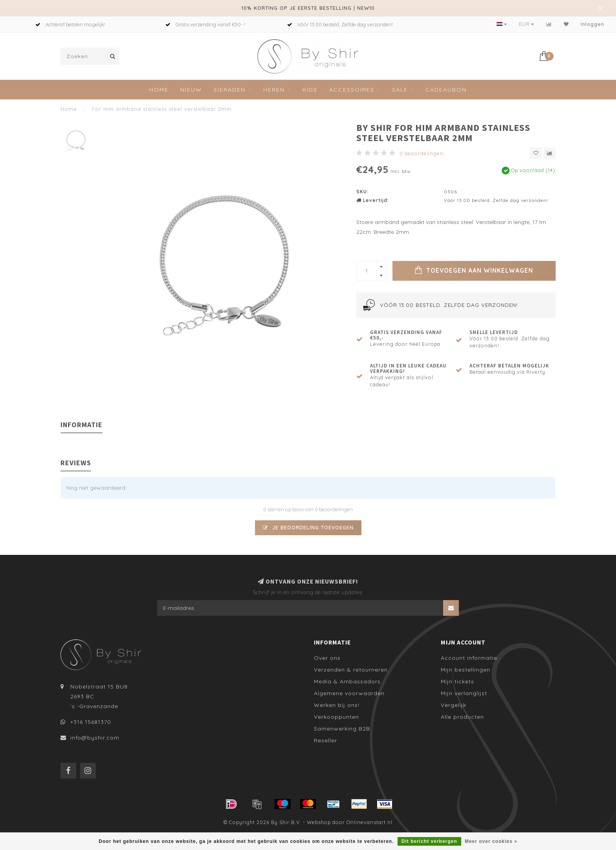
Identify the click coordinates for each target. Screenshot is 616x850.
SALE (400, 90)
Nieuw (191, 90)
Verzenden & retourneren (351, 670)
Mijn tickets (457, 681)
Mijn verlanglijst (464, 693)
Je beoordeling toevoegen (308, 527)
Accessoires (352, 90)
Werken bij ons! (337, 705)
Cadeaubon (446, 90)
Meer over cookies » (491, 841)
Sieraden (230, 90)
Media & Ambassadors (347, 681)
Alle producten (462, 717)
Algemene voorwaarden (349, 693)
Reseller (325, 740)
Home (159, 90)
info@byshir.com (95, 738)
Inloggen (592, 24)
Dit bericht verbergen (429, 841)
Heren (274, 90)
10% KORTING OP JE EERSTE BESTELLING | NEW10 (308, 8)
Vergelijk (454, 705)
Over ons (327, 658)
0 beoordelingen (422, 153)
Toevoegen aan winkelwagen (474, 270)
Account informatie (469, 658)
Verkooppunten (336, 717)
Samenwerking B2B (342, 729)
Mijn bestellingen (466, 670)
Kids (310, 90)
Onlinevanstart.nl (369, 822)
